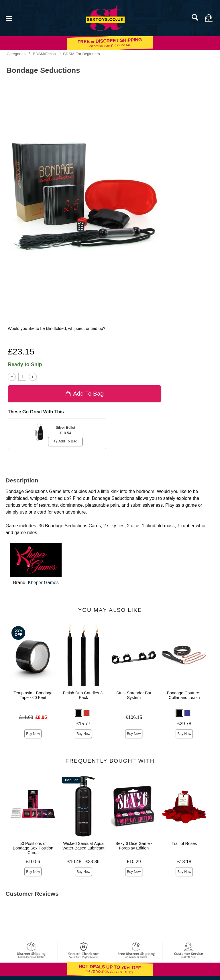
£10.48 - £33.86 (83, 862)
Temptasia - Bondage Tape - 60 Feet (33, 695)
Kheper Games (43, 583)
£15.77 (84, 724)
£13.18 (184, 862)
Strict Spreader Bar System (134, 695)
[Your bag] (209, 18)
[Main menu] (9, 18)
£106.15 (134, 717)
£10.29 (134, 862)
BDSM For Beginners (81, 54)
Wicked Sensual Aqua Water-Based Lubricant (84, 846)
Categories (16, 54)
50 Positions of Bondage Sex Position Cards (33, 848)
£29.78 (184, 724)
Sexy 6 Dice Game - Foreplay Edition (134, 846)
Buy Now (33, 734)
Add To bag (84, 393)
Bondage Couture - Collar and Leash (184, 695)
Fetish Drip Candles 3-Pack (84, 695)
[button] (78, 713)
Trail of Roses (184, 843)
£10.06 (33, 862)
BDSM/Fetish (44, 54)
